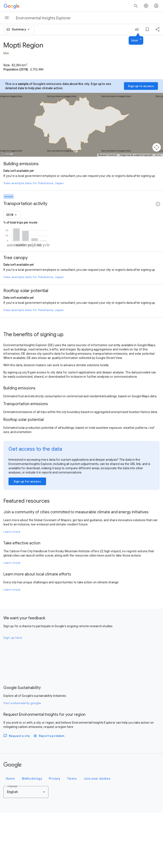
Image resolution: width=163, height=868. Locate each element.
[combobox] (21, 29)
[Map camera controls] (157, 147)
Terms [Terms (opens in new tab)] (159, 155)
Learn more (12, 587)
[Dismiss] (141, 39)
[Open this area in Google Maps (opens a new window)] (8, 154)
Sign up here (13, 693)
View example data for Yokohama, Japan (34, 183)
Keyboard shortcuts (108, 155)
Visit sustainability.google (22, 758)
